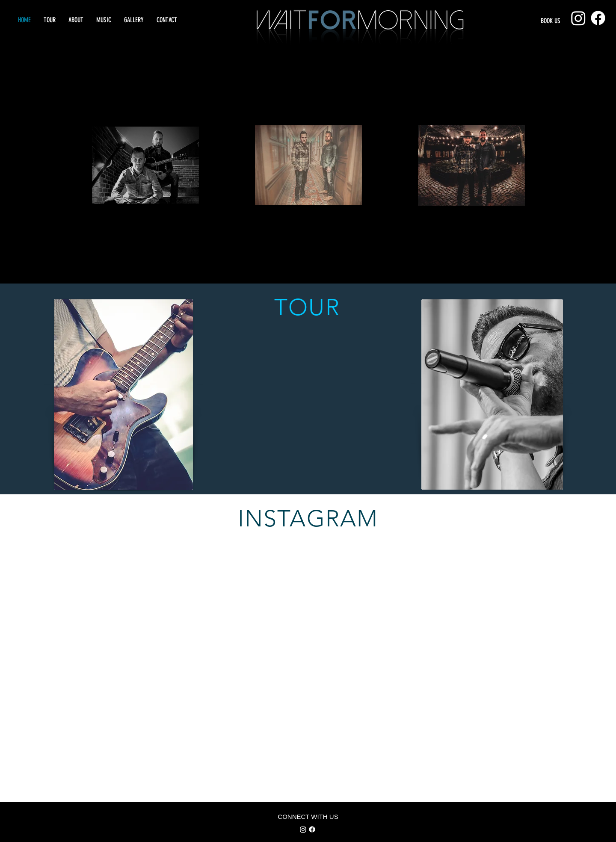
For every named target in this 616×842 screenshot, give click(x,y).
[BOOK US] (560, 21)
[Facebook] (598, 18)
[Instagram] (578, 18)
